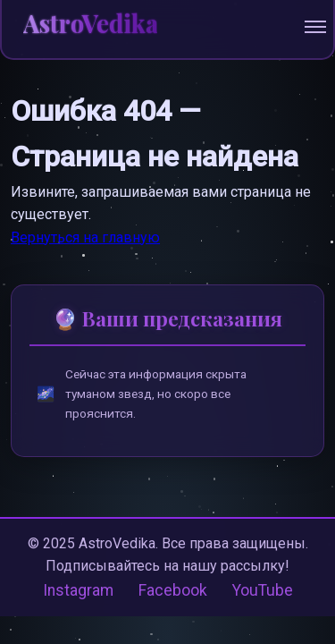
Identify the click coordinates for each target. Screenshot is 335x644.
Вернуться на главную (85, 237)
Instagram (78, 590)
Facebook (173, 590)
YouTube (263, 590)
